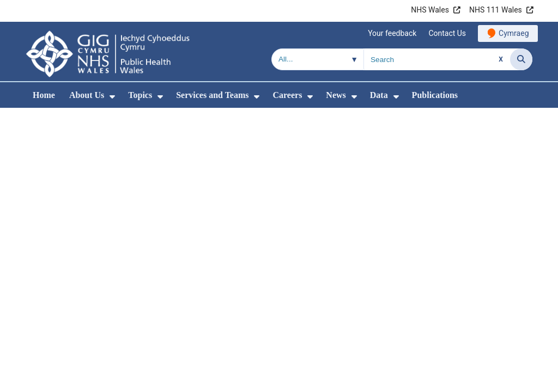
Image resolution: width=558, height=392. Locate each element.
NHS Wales (430, 10)
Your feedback (392, 33)
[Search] (521, 59)
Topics (140, 95)
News (336, 95)
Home (44, 95)
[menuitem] (112, 97)
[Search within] (318, 59)
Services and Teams (212, 95)
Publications (435, 95)
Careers (287, 95)
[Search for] (437, 59)
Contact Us (447, 33)
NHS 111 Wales (496, 10)
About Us (87, 95)
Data (379, 95)
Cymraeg (514, 33)
